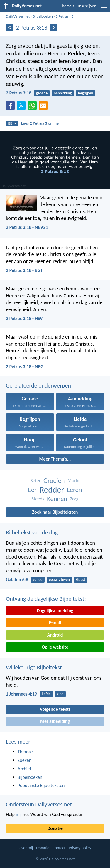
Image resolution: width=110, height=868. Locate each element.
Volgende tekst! (55, 709)
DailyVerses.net (18, 16)
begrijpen (86, 93)
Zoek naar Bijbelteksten (55, 512)
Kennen (57, 499)
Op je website (55, 647)
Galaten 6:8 (17, 579)
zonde (38, 579)
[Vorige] (10, 27)
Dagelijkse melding (55, 611)
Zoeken (24, 760)
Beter (35, 481)
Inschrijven (87, 6)
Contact (59, 848)
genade (42, 93)
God (60, 694)
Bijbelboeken (43, 16)
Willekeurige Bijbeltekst (34, 667)
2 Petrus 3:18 (19, 93)
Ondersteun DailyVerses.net (39, 804)
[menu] (104, 8)
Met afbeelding (55, 721)
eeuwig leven (59, 579)
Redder (52, 490)
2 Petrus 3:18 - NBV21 (27, 227)
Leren (74, 490)
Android (55, 635)
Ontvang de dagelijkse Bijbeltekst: (46, 599)
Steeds (38, 499)
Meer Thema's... (55, 459)
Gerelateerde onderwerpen (38, 385)
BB (12, 123)
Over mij (26, 848)
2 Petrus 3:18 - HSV (24, 318)
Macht (74, 481)
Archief (24, 769)
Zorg (74, 499)
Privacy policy (80, 848)
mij (19, 814)
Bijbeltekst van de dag (32, 532)
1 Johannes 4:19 (21, 694)
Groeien (54, 481)
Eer (32, 490)
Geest (81, 579)
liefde (46, 694)
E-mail (55, 623)
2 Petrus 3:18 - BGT (24, 270)
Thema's (67, 6)
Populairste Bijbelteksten (41, 785)
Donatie (55, 828)
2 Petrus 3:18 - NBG (25, 367)
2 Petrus (62, 16)
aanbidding (63, 93)
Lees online (40, 123)
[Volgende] (54, 27)
